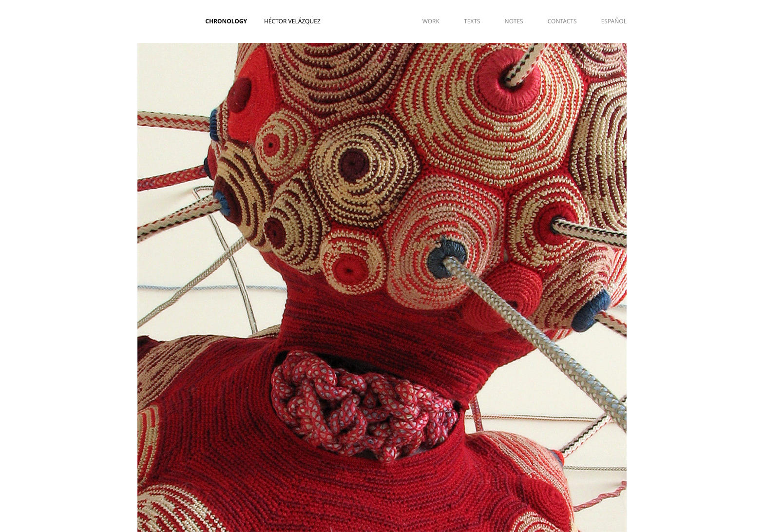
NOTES (514, 21)
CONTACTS (562, 21)
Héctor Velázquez (292, 21)
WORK (431, 21)
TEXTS (472, 21)
